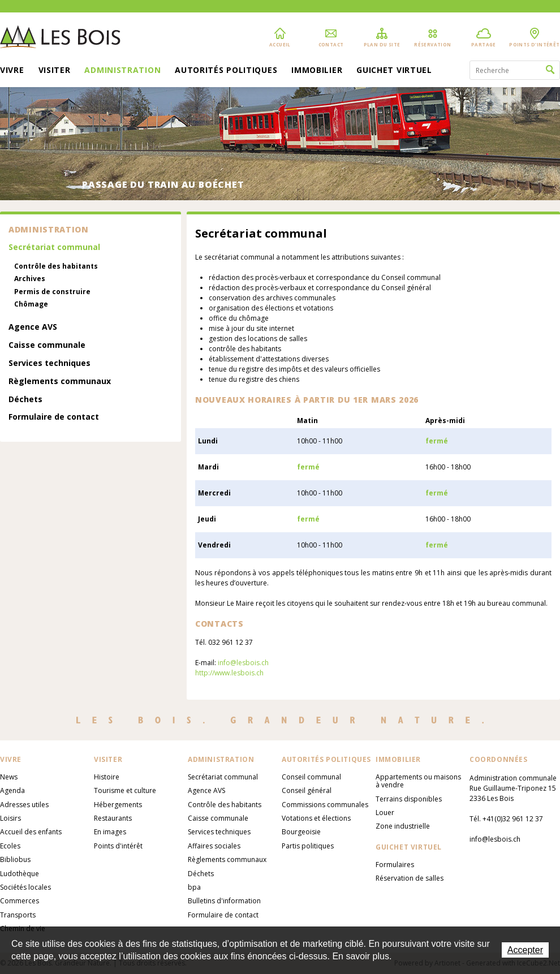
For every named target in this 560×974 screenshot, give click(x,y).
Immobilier (317, 71)
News (9, 777)
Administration (122, 71)
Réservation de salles (410, 878)
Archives (30, 279)
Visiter (55, 71)
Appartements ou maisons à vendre (418, 781)
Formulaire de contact (54, 417)
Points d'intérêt (118, 846)
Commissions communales (325, 805)
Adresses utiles (24, 805)
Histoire (107, 777)
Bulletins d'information (224, 901)
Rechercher (550, 70)
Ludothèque (20, 874)
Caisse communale (47, 345)
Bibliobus (15, 859)
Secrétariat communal (54, 247)
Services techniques (49, 363)
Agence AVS (33, 327)
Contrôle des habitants (56, 266)
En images (110, 832)
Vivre (12, 71)
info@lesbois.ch (243, 663)
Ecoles (10, 846)
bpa (194, 887)
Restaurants (113, 818)
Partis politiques (308, 846)
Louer (385, 813)
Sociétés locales (25, 887)
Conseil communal (311, 777)
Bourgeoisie (301, 832)
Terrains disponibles (409, 799)
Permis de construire (52, 292)
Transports (18, 915)
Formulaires (395, 865)
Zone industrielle (403, 826)
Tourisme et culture (125, 790)
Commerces (20, 901)
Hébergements (118, 805)
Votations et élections (316, 818)
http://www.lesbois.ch (229, 673)
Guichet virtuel (394, 71)
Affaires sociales (214, 846)
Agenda (12, 790)
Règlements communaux (60, 382)
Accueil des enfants (31, 832)
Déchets (25, 400)
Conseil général (307, 790)
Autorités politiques (226, 71)
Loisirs (10, 818)
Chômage (31, 304)
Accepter (525, 950)
